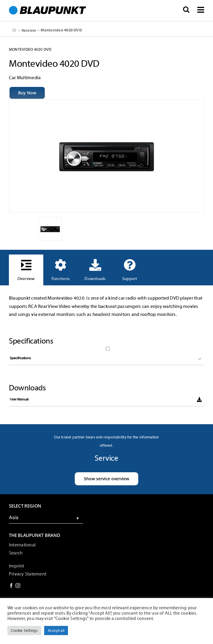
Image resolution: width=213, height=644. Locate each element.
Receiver (29, 30)
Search (16, 553)
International (22, 545)
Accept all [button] (56, 631)
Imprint (17, 566)
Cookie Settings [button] (24, 631)
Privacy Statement (28, 574)
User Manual (19, 399)
